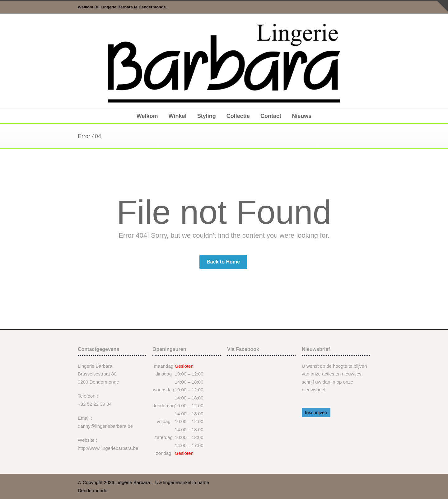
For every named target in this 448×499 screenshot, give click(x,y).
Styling (207, 116)
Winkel (178, 116)
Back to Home (223, 262)
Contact (271, 116)
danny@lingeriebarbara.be (105, 426)
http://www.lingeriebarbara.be (108, 448)
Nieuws (302, 116)
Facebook (364, 7)
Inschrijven (316, 412)
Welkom (147, 116)
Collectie (238, 116)
